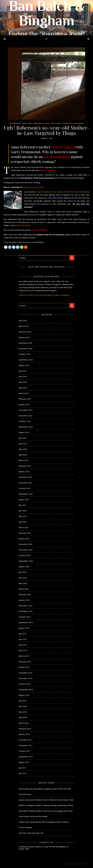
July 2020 (22, 572)
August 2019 (24, 628)
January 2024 (24, 337)
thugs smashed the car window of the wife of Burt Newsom (62, 192)
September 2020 (26, 561)
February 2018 (25, 729)
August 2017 (24, 762)
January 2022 (24, 471)
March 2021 (24, 527)
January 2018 (24, 734)
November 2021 (26, 483)
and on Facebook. (23, 225)
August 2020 (24, 567)
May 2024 (23, 321)
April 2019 (23, 650)
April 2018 (23, 717)
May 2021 (23, 516)
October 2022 (25, 421)
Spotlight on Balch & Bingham (67, 123)
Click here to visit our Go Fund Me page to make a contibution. (44, 295)
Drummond (15, 123)
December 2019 (25, 606)
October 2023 (25, 354)
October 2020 (25, 555)
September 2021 (26, 494)
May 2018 (23, 712)
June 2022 (23, 444)
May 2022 (23, 449)
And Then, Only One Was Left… (32, 833)
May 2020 (23, 583)
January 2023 (24, 404)
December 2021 (25, 477)
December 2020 (25, 544)
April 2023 (23, 388)
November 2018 (26, 678)
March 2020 (24, 589)
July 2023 (22, 371)
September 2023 (26, 360)
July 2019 (22, 634)
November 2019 (26, 611)
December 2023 (25, 343)
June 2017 (23, 773)
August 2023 (24, 365)
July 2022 (22, 438)
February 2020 (25, 594)
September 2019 (26, 622)
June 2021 (23, 511)
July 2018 (22, 701)
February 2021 (25, 533)
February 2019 (25, 662)
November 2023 (26, 349)
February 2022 (25, 466)
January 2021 (24, 539)
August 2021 (24, 499)
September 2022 (26, 427)
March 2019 (24, 656)
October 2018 (25, 684)
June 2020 (23, 578)
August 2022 (24, 432)
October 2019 (25, 617)
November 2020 (26, 550)
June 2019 (23, 639)
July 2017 (22, 768)
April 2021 (23, 522)
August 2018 (24, 695)
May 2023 (23, 382)
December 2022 (25, 410)
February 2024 (25, 332)
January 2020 (24, 600)
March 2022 (24, 460)
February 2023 (25, 399)
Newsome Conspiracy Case (36, 123)
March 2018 (24, 723)
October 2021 (25, 488)
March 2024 (24, 326)
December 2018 (25, 673)
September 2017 (26, 757)
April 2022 (23, 455)
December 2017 (25, 740)
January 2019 (24, 667)
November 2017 (26, 745)
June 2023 (23, 376)
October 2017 (25, 751)
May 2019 (23, 645)
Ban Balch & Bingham (46, 15)
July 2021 (22, 505)
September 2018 (26, 689)
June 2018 (23, 706)
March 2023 (24, 393)
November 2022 (26, 416)
